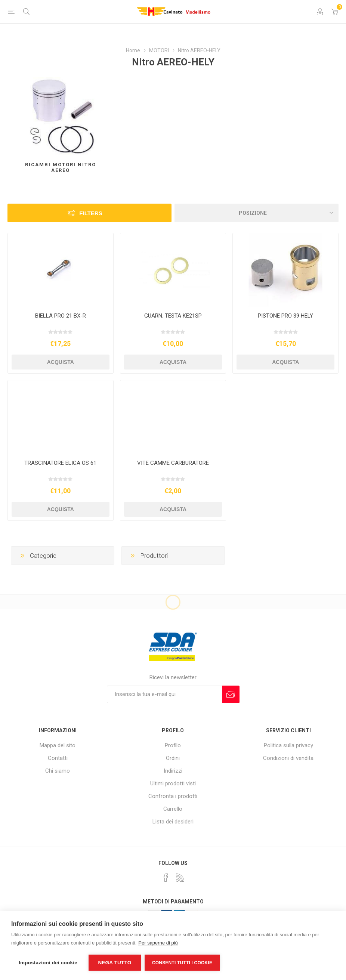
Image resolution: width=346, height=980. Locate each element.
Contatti (58, 758)
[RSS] (180, 878)
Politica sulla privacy (288, 745)
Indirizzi (173, 771)
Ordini (173, 758)
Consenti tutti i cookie (182, 963)
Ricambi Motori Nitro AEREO (61, 167)
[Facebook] (166, 878)
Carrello (173, 809)
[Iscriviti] (164, 694)
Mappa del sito (58, 745)
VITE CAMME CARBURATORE (173, 463)
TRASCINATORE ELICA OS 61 (60, 463)
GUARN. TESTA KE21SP (173, 316)
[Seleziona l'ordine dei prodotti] (257, 213)
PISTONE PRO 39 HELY (285, 316)
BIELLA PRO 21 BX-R (61, 316)
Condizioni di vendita (288, 758)
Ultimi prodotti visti (173, 783)
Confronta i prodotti (173, 796)
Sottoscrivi (231, 694)
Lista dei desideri (173, 822)
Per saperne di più (158, 943)
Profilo (173, 745)
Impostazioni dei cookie (48, 963)
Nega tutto (115, 963)
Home (133, 50)
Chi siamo (58, 771)
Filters (91, 213)
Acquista (61, 362)
